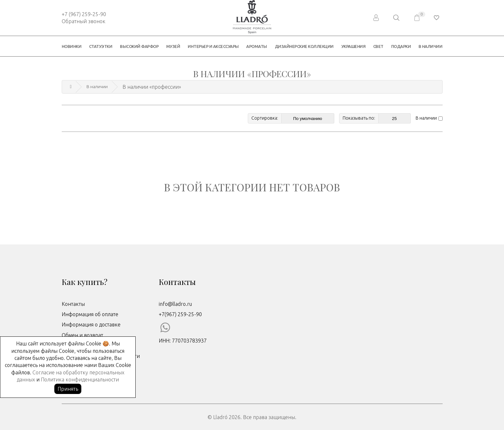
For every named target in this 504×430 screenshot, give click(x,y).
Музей (173, 46)
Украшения (354, 46)
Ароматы (257, 46)
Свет (378, 46)
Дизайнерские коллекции (304, 46)
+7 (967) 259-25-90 (84, 14)
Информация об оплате (90, 314)
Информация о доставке (91, 324)
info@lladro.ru (175, 303)
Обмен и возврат (82, 334)
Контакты (73, 303)
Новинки (72, 46)
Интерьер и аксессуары (213, 46)
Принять (68, 389)
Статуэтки (101, 46)
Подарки (401, 46)
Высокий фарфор (139, 46)
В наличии (431, 46)
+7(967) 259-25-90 (180, 314)
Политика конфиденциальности (80, 380)
